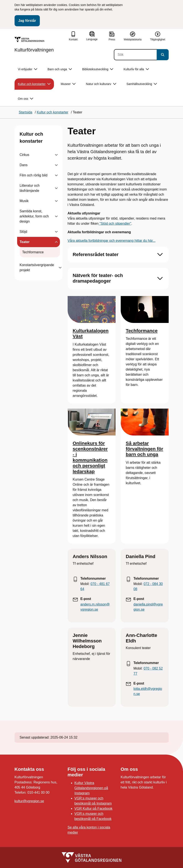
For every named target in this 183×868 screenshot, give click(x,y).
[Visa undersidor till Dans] (56, 165)
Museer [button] (68, 84)
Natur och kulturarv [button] (101, 84)
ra (73, 241)
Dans (24, 165)
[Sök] (135, 55)
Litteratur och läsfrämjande (30, 188)
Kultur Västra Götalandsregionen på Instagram (91, 788)
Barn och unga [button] (60, 69)
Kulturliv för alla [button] (136, 69)
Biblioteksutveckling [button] (98, 69)
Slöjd (24, 232)
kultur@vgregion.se (29, 801)
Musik (24, 201)
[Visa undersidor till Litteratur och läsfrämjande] (56, 188)
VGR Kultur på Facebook (94, 809)
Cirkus (25, 155)
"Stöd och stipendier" (115, 224)
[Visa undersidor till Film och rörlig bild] (56, 175)
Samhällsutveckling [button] (142, 84)
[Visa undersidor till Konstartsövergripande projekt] (60, 268)
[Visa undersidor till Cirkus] (56, 155)
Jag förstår (27, 21)
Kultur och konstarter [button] (34, 84)
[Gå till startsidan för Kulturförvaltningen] (34, 45)
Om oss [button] (26, 99)
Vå (70, 241)
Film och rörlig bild (34, 175)
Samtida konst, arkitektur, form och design (34, 216)
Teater (25, 242)
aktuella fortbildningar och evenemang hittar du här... (115, 241)
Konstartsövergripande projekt (37, 268)
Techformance (33, 252)
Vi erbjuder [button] (28, 69)
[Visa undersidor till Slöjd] (56, 232)
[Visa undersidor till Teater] (56, 242)
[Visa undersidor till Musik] (56, 201)
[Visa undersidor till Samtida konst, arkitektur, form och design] (56, 216)
